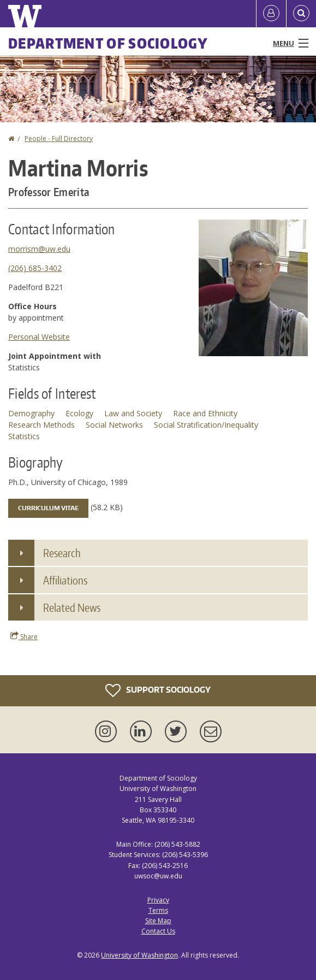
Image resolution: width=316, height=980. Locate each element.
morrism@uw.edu (39, 249)
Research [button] (62, 553)
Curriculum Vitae (48, 508)
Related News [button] (72, 607)
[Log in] (271, 14)
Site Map (158, 921)
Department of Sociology (108, 43)
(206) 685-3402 (35, 268)
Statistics (24, 436)
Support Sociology (158, 690)
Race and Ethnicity (205, 413)
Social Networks (114, 425)
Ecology (79, 413)
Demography (31, 413)
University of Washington (139, 955)
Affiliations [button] (65, 580)
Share (24, 636)
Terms (158, 910)
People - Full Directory (59, 138)
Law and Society (133, 413)
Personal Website (39, 337)
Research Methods (41, 425)
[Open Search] (301, 14)
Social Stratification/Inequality (206, 425)
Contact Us (158, 931)
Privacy (158, 900)
